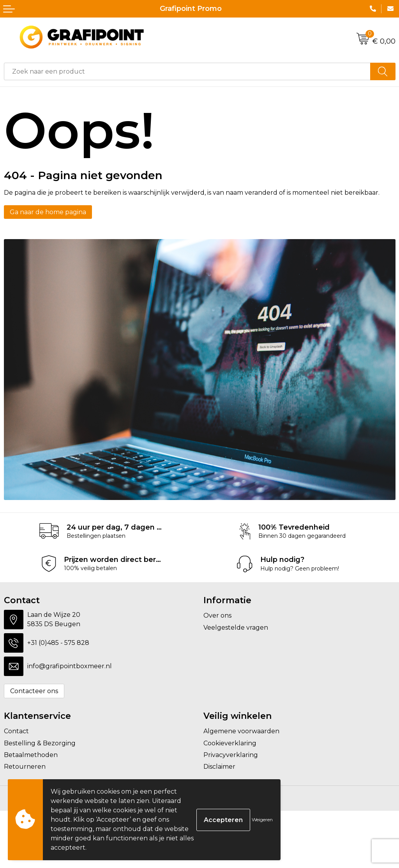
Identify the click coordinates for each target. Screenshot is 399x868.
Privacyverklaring (231, 755)
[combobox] (187, 71)
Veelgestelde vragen (236, 628)
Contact (16, 731)
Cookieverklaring (230, 743)
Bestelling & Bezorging (40, 743)
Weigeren (262, 820)
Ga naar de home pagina (48, 212)
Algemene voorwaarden (241, 731)
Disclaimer (219, 767)
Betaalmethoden (31, 755)
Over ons (217, 615)
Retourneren (25, 767)
